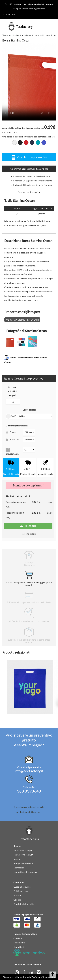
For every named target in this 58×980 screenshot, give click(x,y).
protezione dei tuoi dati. (29, 812)
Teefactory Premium (23, 855)
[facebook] (24, 972)
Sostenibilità (19, 943)
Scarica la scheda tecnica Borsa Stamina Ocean (26, 359)
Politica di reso (21, 891)
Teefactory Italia (10, 35)
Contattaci (10, 14)
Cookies (17, 900)
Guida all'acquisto (22, 887)
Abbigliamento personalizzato (34, 35)
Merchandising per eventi (22, 320)
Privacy (17, 895)
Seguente (28, 526)
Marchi (17, 859)
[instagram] (17, 972)
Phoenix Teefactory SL (34, 977)
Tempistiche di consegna (25, 872)
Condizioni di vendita (24, 904)
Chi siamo (18, 938)
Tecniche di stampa (23, 850)
